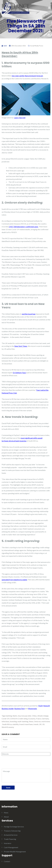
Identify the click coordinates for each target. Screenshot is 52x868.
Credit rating (23, 719)
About (6, 817)
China (34, 716)
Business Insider (8, 709)
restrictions (46, 721)
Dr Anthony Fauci (20, 373)
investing (13, 721)
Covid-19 (5, 719)
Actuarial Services (11, 835)
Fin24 (40, 706)
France (39, 719)
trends (36, 724)
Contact (7, 861)
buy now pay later (25, 716)
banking (9, 716)
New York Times (21, 346)
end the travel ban (29, 314)
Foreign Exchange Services (14, 827)
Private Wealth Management (15, 852)
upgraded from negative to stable (14, 580)
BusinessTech (20, 709)
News (31, 721)
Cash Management (11, 847)
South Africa (7, 724)
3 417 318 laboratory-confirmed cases (23, 227)
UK (40, 724)
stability (16, 724)
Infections (5, 721)
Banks (15, 716)
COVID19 (13, 719)
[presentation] (17, 763)
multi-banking (23, 721)
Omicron (37, 721)
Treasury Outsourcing (12, 831)
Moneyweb (32, 709)
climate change (43, 716)
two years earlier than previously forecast (27, 76)
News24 (46, 706)
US (43, 724)
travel (22, 724)
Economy (32, 719)
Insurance (8, 843)
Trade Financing (10, 839)
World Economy (8, 727)
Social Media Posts (37, 46)
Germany (45, 719)
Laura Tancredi (20, 118)
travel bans (29, 724)
